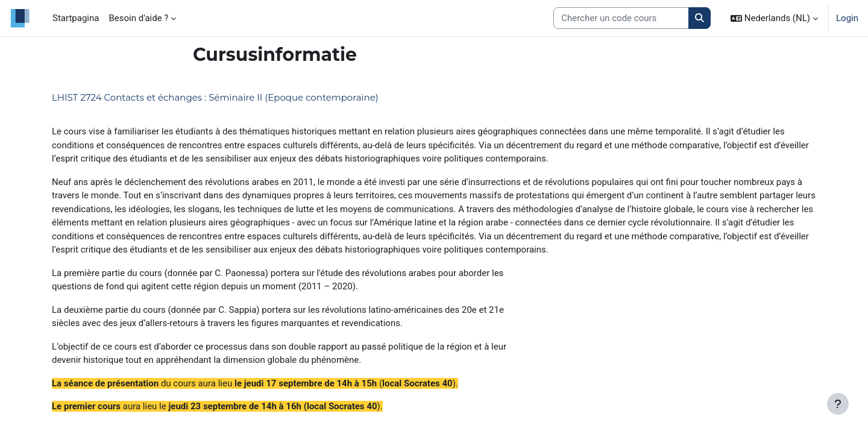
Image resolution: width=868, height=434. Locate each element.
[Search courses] (621, 18)
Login (847, 18)
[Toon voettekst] (838, 404)
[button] (774, 18)
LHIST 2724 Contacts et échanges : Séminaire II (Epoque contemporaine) (215, 97)
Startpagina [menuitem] (76, 18)
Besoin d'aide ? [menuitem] (138, 18)
